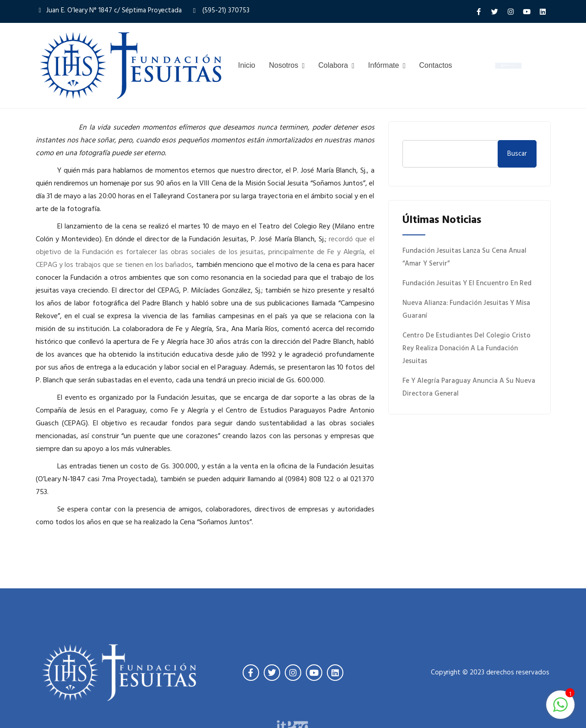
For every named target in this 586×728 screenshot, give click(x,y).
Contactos (436, 65)
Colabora (333, 65)
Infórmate (384, 65)
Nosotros (283, 65)
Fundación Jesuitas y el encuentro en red (467, 283)
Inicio (247, 65)
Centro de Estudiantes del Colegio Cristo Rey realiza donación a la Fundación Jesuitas (467, 348)
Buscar (517, 154)
